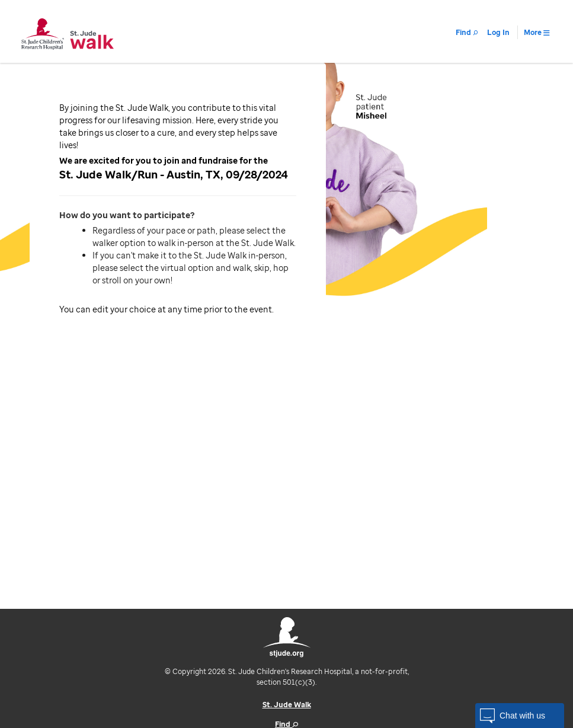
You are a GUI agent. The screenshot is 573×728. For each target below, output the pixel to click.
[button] (520, 716)
